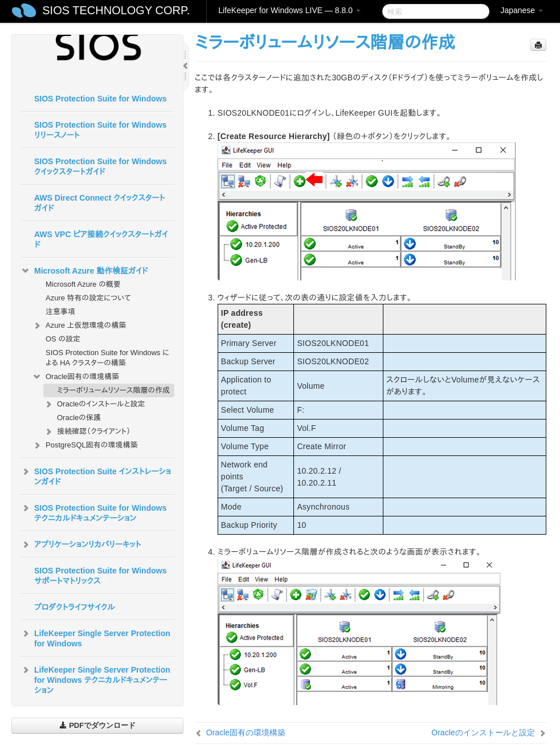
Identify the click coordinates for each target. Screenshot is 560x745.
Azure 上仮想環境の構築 (79, 325)
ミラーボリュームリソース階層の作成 (113, 390)
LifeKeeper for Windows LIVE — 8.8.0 (289, 10)
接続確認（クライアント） (87, 431)
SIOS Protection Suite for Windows (100, 99)
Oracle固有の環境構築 (75, 377)
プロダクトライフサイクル (75, 607)
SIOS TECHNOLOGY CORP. (116, 10)
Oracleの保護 (79, 418)
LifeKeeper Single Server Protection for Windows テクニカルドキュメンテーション (95, 679)
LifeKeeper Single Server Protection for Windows (95, 637)
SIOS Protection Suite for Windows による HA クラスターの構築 (107, 358)
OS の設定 (63, 339)
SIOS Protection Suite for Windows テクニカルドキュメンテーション (93, 512)
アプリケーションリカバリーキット (81, 544)
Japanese (522, 10)
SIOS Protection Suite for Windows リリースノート (100, 130)
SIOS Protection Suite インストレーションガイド (96, 475)
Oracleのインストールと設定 (94, 404)
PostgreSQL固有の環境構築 (85, 445)
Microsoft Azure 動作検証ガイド (84, 271)
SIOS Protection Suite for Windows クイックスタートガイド (100, 166)
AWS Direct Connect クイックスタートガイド (99, 203)
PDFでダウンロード (98, 725)
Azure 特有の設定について (88, 298)
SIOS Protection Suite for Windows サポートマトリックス (100, 576)
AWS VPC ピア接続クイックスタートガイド (101, 239)
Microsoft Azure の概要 (83, 284)
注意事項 (60, 312)
